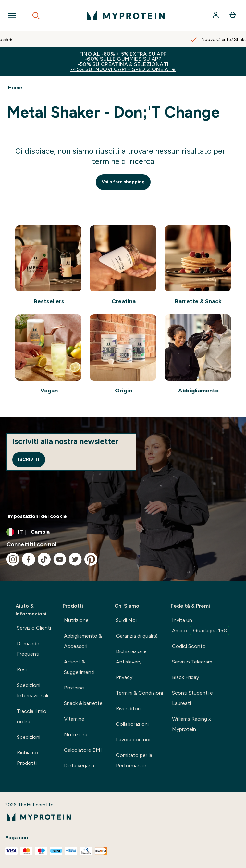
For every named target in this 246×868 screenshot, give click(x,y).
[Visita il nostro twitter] (75, 559)
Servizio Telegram (192, 662)
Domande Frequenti (28, 649)
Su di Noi (126, 620)
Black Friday (185, 677)
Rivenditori (128, 708)
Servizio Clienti (34, 628)
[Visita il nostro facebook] (29, 559)
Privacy (124, 677)
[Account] (216, 16)
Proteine (74, 688)
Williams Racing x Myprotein (191, 724)
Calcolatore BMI (83, 750)
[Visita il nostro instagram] (13, 559)
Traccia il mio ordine (32, 716)
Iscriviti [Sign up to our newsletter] (29, 459)
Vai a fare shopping (123, 182)
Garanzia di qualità (137, 636)
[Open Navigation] (12, 16)
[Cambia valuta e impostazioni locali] (123, 532)
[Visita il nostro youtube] (60, 559)
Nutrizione (76, 620)
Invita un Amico (201, 626)
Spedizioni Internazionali (32, 690)
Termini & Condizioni (139, 693)
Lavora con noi (133, 740)
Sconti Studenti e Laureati (192, 698)
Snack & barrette (83, 703)
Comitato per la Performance (134, 760)
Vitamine (74, 719)
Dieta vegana (79, 766)
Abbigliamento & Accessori (83, 641)
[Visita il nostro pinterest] (91, 559)
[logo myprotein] (126, 16)
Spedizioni (29, 737)
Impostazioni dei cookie (37, 516)
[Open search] (36, 16)
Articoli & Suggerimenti (79, 667)
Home (15, 87)
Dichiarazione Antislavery (131, 657)
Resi (22, 670)
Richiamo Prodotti (27, 758)
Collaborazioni (132, 724)
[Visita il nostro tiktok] (44, 559)
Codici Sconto (189, 646)
